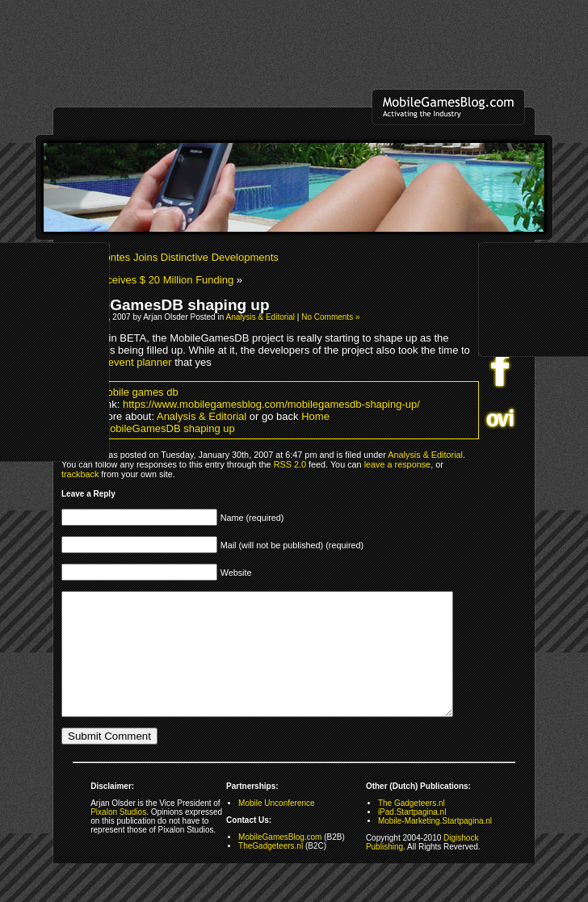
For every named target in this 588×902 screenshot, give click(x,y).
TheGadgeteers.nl (271, 870)
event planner (140, 362)
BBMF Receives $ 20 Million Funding (147, 280)
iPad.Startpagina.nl (412, 836)
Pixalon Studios (118, 836)
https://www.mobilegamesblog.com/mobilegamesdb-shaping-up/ (271, 404)
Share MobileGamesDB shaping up (153, 428)
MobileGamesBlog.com (280, 861)
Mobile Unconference (277, 827)
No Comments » (330, 317)
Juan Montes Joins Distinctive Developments (174, 257)
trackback (80, 474)
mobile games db (139, 392)
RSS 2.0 (290, 464)
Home (315, 416)
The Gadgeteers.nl (412, 827)
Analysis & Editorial (260, 317)
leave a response (397, 464)
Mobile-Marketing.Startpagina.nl (435, 845)
